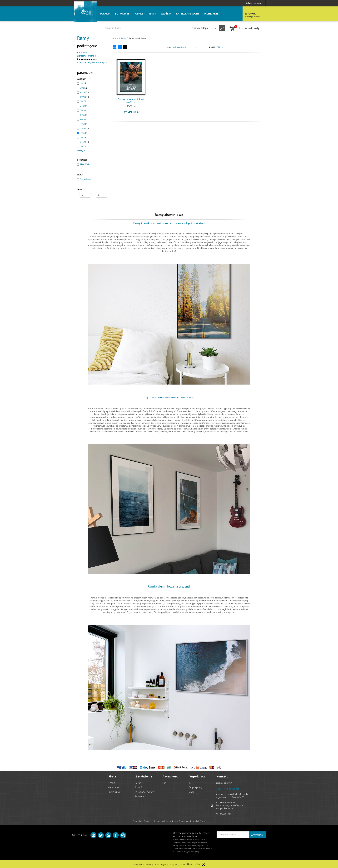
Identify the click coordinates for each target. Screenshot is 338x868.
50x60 (84, 115)
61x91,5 (85, 93)
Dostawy (139, 783)
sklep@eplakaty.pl (224, 783)
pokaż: (212, 47)
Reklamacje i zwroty (144, 792)
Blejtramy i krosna (86, 56)
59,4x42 (85, 129)
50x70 (84, 102)
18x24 (84, 84)
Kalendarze (211, 14)
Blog (164, 783)
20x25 (84, 138)
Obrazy (140, 14)
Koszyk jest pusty (244, 29)
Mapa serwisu (114, 787)
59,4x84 (85, 97)
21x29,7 (85, 142)
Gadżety (166, 14)
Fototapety (123, 14)
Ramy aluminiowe (87, 59)
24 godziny (86, 179)
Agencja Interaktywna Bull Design (192, 821)
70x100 (84, 147)
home (115, 39)
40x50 (84, 133)
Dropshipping (195, 787)
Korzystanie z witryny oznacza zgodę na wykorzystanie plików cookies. (167, 864)
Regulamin (140, 796)
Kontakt (222, 776)
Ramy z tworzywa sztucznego (92, 63)
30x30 (84, 111)
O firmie (111, 783)
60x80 (84, 120)
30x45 (84, 88)
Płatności (139, 787)
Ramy (83, 39)
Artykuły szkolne (188, 14)
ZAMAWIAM (257, 834)
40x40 (84, 124)
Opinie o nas (114, 792)
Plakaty (105, 14)
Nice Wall (85, 165)
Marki (191, 792)
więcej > (81, 151)
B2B (191, 783)
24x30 (84, 106)
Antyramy (83, 53)
